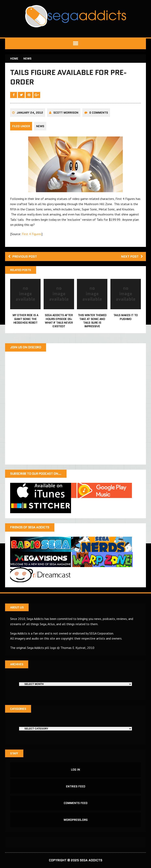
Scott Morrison (66, 113)
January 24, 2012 (30, 113)
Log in (75, 770)
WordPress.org (76, 820)
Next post (132, 256)
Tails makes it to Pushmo (126, 317)
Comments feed (76, 803)
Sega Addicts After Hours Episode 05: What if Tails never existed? (59, 321)
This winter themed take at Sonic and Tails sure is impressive (92, 321)
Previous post (23, 256)
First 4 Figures (32, 234)
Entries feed (76, 786)
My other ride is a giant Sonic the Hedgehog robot (25, 319)
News (40, 126)
